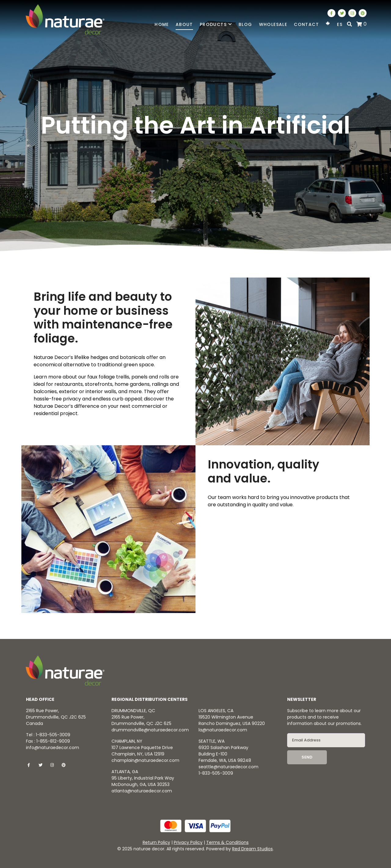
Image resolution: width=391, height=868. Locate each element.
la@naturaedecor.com (223, 730)
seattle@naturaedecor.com (228, 767)
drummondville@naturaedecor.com (150, 730)
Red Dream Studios (252, 849)
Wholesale (273, 24)
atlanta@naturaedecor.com (142, 791)
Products (216, 25)
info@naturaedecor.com (53, 748)
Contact (306, 24)
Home (162, 24)
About (184, 24)
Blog (245, 24)
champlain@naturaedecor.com (145, 760)
